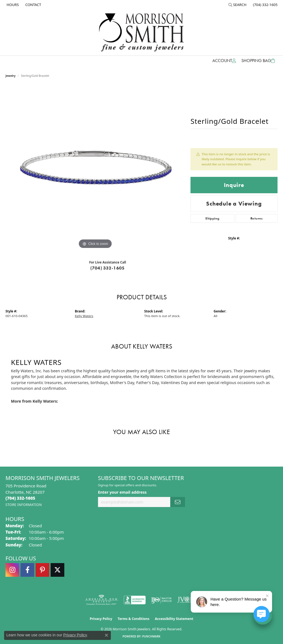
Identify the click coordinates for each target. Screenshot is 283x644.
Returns (257, 218)
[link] (12, 5)
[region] (95, 168)
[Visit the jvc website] (188, 600)
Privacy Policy (101, 619)
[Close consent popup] (106, 635)
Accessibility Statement (174, 619)
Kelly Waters (84, 316)
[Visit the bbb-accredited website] (135, 600)
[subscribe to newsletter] (178, 502)
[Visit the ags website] (101, 600)
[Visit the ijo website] (161, 600)
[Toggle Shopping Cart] (258, 61)
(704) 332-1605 (108, 268)
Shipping (212, 218)
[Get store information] (24, 505)
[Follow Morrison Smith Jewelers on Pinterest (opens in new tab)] (42, 570)
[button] (238, 5)
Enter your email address (122, 492)
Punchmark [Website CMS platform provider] (151, 636)
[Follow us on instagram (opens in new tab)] (12, 570)
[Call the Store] (20, 498)
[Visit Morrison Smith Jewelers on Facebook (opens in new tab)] (27, 570)
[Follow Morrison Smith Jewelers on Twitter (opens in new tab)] (57, 570)
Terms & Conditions (134, 619)
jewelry (11, 76)
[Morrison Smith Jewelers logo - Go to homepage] (141, 32)
